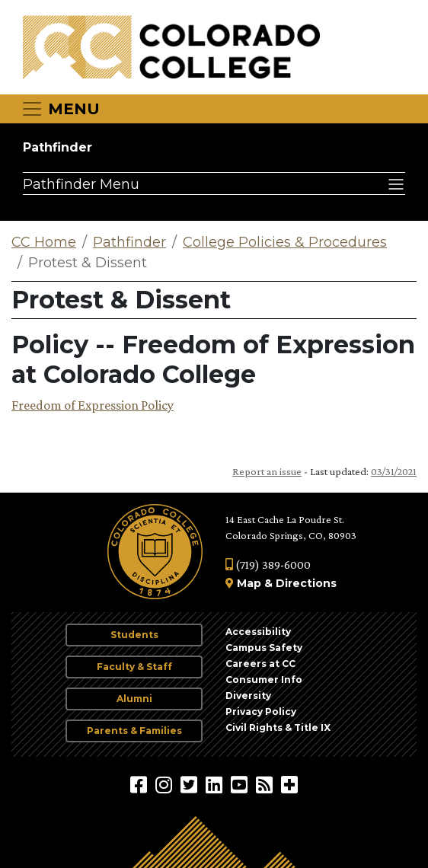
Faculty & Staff (134, 667)
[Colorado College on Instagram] (166, 784)
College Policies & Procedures (285, 242)
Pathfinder (57, 147)
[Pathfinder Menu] (214, 183)
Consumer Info (264, 680)
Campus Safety (264, 648)
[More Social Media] (289, 784)
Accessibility (258, 632)
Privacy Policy (261, 712)
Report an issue (267, 471)
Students (134, 635)
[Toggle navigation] (60, 109)
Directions (306, 583)
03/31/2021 (394, 471)
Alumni (134, 699)
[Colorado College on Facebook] (141, 784)
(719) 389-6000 (268, 565)
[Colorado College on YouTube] (241, 784)
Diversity (248, 696)
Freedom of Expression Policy (93, 405)
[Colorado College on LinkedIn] (216, 784)
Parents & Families (134, 731)
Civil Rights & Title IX (278, 728)
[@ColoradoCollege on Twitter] (191, 784)
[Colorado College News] (266, 784)
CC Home (44, 242)
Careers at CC (260, 664)
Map (249, 583)
